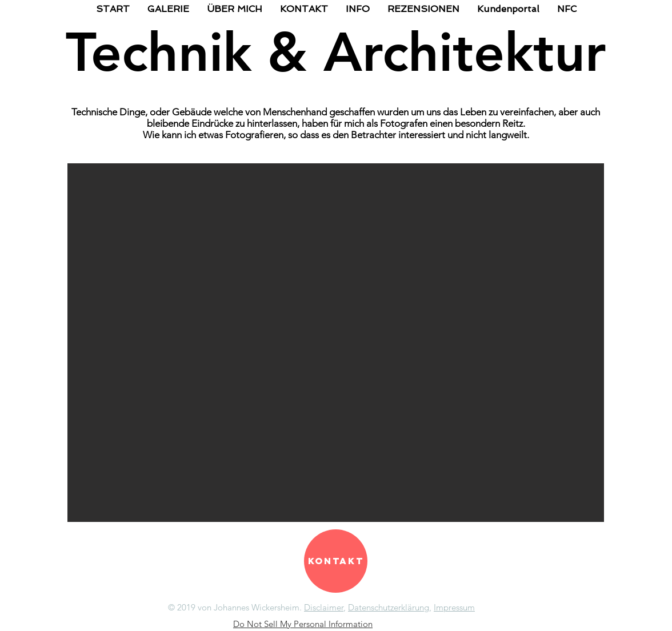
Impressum (454, 607)
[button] (336, 343)
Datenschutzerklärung (389, 607)
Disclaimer (324, 607)
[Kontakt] (336, 561)
